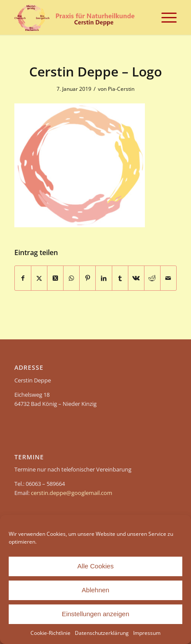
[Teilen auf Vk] (136, 278)
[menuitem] (165, 17)
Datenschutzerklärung (102, 633)
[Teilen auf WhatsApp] (71, 278)
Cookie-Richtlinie (50, 633)
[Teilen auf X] (39, 278)
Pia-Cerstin (121, 89)
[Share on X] (55, 278)
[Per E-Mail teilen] (168, 278)
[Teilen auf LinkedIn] (104, 278)
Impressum (147, 633)
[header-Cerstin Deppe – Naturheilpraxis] (79, 17)
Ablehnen (95, 590)
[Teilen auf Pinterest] (87, 278)
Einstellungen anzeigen (95, 614)
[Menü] (165, 17)
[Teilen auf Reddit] (152, 278)
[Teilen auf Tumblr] (120, 278)
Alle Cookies (95, 566)
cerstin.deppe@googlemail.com (72, 493)
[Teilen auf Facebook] (23, 278)
